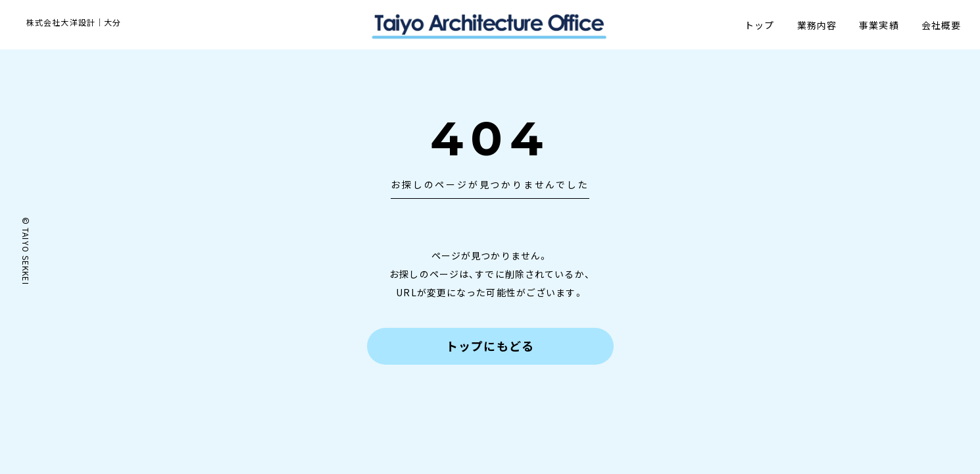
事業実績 (878, 25)
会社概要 (941, 25)
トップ (759, 25)
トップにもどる (490, 346)
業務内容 (816, 25)
